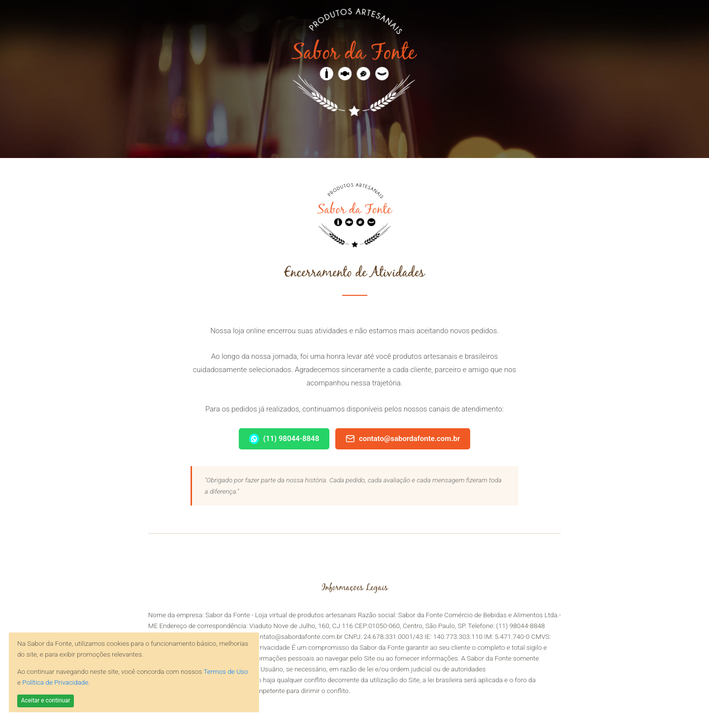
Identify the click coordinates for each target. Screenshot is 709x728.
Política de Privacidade (55, 682)
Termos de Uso (226, 671)
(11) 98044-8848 (284, 439)
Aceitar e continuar (46, 700)
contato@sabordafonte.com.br (403, 439)
